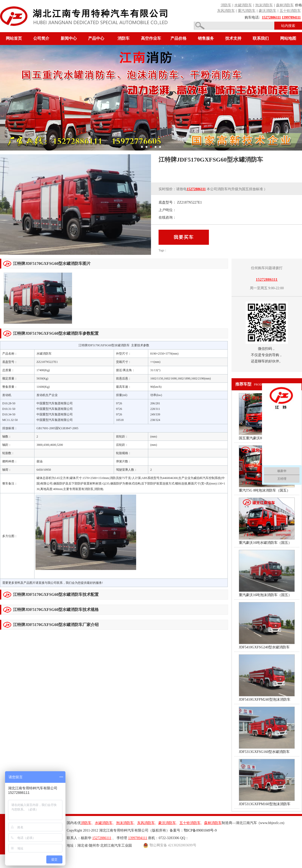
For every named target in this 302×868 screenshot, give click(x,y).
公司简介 (41, 38)
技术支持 (233, 38)
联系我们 (261, 38)
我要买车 (184, 237)
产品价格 (178, 38)
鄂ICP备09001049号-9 (200, 830)
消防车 (124, 38)
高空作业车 (151, 38)
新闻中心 (69, 38)
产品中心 (96, 38)
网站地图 (288, 38)
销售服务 (206, 38)
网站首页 (14, 38)
